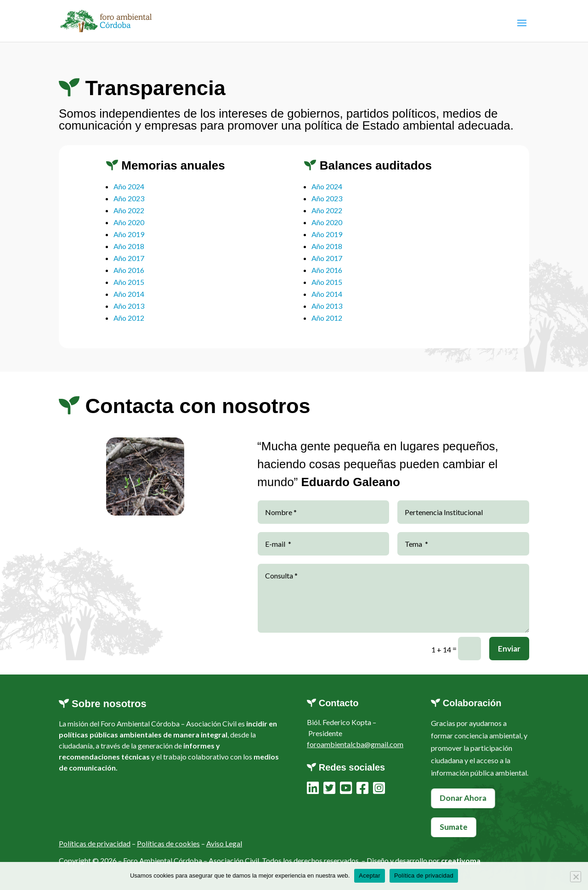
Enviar (509, 671)
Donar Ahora (463, 798)
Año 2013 (129, 314)
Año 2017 (129, 266)
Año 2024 (129, 194)
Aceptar (370, 876)
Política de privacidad (424, 876)
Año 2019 (129, 242)
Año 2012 (129, 326)
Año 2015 (129, 290)
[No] (576, 877)
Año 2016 (129, 278)
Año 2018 (129, 254)
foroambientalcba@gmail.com (355, 744)
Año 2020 (129, 230)
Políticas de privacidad (95, 846)
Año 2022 (129, 218)
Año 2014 (129, 302)
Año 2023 (129, 206)
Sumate (454, 827)
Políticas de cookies (168, 846)
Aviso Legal (224, 846)
